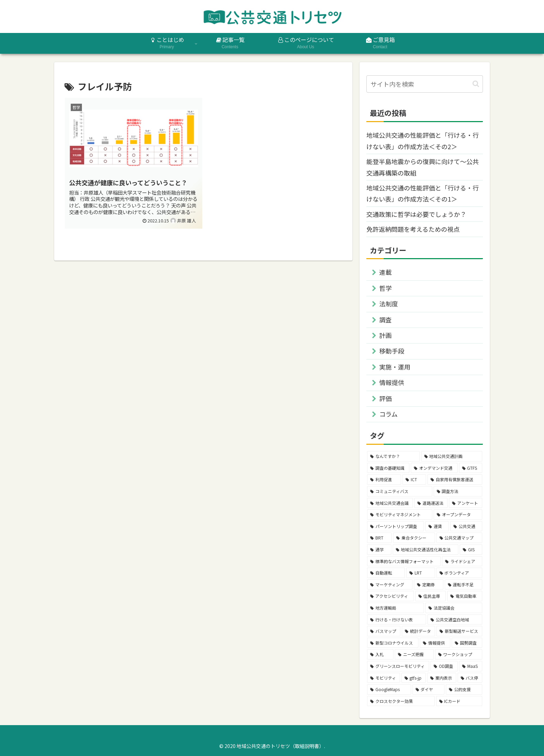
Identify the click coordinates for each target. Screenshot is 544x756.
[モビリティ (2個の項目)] (384, 678)
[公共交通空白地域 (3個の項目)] (455, 620)
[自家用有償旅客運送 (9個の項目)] (455, 479)
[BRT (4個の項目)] (379, 538)
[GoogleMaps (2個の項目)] (389, 689)
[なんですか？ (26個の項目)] (393, 456)
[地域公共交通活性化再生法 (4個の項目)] (426, 550)
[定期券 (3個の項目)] (428, 585)
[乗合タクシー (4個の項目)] (414, 538)
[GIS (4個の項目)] (471, 550)
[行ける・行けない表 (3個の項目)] (397, 620)
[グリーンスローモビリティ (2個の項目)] (398, 666)
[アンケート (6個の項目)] (466, 503)
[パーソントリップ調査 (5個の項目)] (396, 526)
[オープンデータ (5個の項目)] (458, 515)
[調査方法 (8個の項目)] (458, 491)
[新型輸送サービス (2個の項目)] (459, 631)
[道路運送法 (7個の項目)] (431, 503)
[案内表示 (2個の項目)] (442, 678)
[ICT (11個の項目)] (414, 479)
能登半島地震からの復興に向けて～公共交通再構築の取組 (423, 167)
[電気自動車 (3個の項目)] (465, 596)
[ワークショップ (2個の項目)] (459, 654)
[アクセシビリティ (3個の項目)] (390, 596)
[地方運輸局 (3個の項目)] (396, 608)
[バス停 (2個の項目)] (470, 678)
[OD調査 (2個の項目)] (444, 666)
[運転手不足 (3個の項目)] (464, 585)
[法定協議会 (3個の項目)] (454, 608)
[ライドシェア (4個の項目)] (462, 561)
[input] (425, 84)
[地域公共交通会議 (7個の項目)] (390, 503)
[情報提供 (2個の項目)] (435, 643)
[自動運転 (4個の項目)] (386, 573)
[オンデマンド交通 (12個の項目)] (434, 468)
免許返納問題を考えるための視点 (413, 229)
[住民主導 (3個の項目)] (431, 596)
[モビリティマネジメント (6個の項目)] (400, 515)
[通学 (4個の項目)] (379, 550)
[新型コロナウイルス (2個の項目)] (393, 643)
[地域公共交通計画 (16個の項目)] (452, 456)
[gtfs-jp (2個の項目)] (414, 678)
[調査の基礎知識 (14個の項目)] (388, 468)
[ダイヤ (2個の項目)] (429, 689)
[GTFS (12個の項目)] (471, 468)
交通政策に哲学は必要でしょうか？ (416, 214)
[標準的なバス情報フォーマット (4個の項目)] (404, 561)
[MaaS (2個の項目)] (471, 666)
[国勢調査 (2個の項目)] (467, 643)
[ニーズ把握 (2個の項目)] (414, 654)
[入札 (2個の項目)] (380, 654)
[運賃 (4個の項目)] (437, 526)
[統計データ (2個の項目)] (418, 631)
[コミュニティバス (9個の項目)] (400, 491)
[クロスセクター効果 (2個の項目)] (401, 701)
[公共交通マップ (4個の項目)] (459, 538)
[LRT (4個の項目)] (420, 573)
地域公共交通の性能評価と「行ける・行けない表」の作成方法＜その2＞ (423, 141)
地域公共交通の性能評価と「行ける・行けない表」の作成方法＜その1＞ (423, 193)
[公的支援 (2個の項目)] (464, 689)
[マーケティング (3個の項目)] (390, 585)
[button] (476, 84)
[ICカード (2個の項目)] (459, 701)
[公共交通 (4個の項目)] (466, 526)
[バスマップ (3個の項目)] (384, 631)
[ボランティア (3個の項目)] (459, 573)
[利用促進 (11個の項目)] (384, 479)
